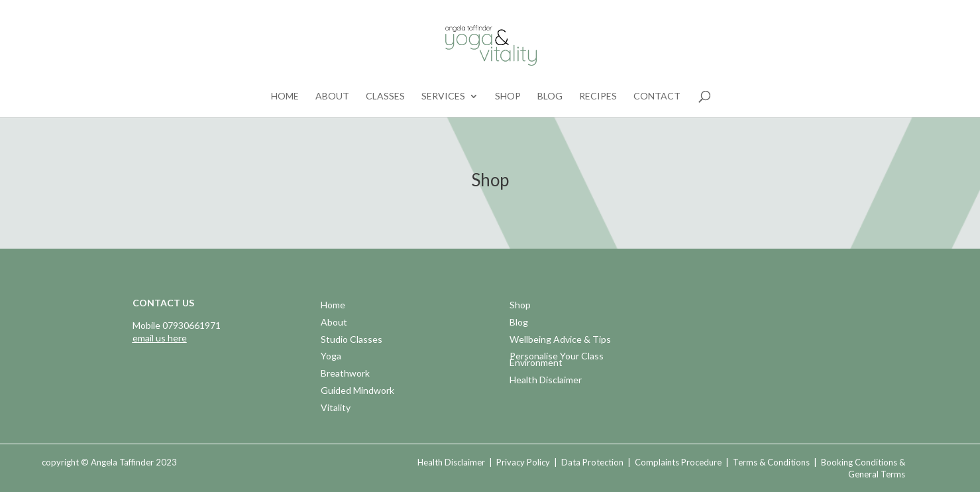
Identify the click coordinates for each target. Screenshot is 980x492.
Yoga (331, 357)
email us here (160, 338)
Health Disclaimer (546, 381)
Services (443, 96)
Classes (385, 96)
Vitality (336, 409)
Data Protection (592, 462)
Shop (508, 96)
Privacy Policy (523, 462)
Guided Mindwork (357, 392)
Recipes (598, 96)
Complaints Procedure (678, 462)
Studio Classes (352, 340)
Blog (550, 96)
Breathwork (345, 374)
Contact (657, 96)
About (332, 96)
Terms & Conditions (771, 462)
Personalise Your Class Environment (557, 360)
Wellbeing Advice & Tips (560, 340)
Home (285, 96)
